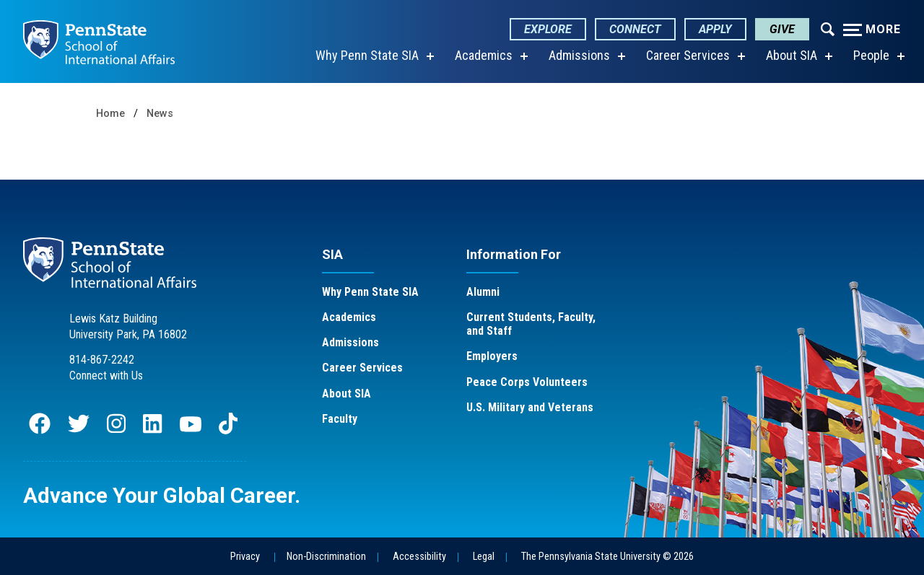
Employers (492, 356)
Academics (484, 55)
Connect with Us (106, 376)
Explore (548, 29)
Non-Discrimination (326, 557)
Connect (635, 29)
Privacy (245, 557)
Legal (484, 557)
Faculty (340, 419)
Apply (715, 29)
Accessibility (419, 557)
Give (782, 29)
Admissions (579, 55)
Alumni (483, 292)
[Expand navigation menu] (828, 28)
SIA (332, 254)
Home (110, 114)
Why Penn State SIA (367, 55)
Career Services (688, 55)
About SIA (792, 55)
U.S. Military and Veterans (530, 407)
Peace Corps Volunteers (527, 382)
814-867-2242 (102, 360)
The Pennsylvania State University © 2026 (607, 557)
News (160, 114)
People (871, 55)
